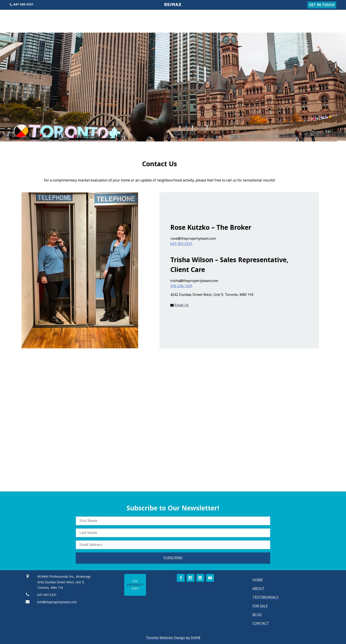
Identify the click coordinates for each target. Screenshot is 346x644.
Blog (315, 17)
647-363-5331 (181, 244)
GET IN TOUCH (322, 5)
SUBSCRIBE (173, 558)
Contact (335, 17)
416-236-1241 (181, 286)
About (273, 17)
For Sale (294, 17)
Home (254, 17)
